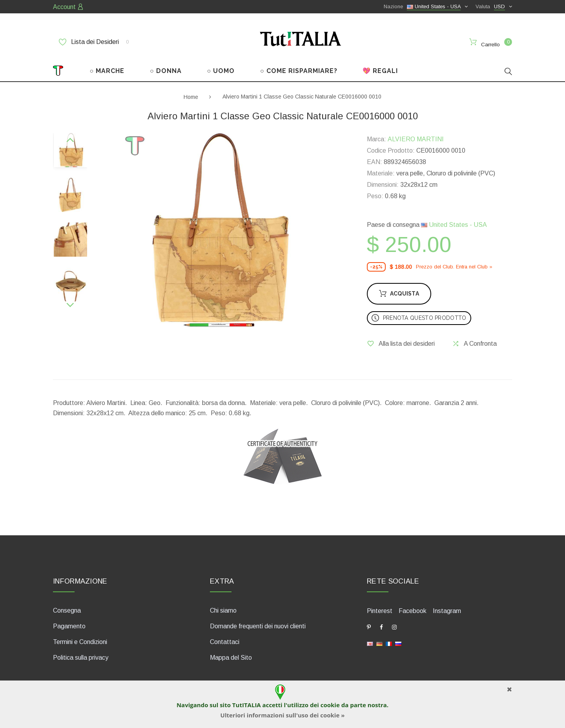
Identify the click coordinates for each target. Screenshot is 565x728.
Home (191, 96)
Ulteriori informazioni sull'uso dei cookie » (283, 715)
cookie (330, 705)
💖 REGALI (380, 70)
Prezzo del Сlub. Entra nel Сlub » (454, 266)
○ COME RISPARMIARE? (299, 70)
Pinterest (380, 610)
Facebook (413, 610)
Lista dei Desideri (94, 42)
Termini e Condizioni (80, 641)
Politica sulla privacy (81, 657)
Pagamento (69, 625)
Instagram (447, 610)
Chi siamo (223, 610)
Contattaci (225, 641)
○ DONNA (166, 70)
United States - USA (454, 224)
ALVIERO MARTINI (416, 138)
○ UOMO (221, 70)
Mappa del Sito (231, 657)
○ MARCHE (107, 70)
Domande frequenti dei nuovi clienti (258, 625)
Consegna (67, 610)
